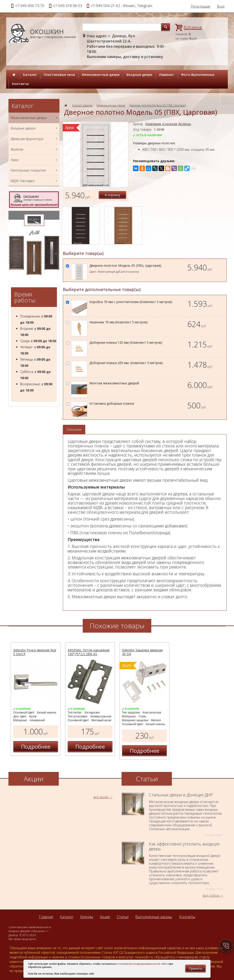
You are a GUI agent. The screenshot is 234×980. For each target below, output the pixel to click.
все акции (101, 797)
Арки (35, 160)
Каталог (30, 75)
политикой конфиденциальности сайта (143, 964)
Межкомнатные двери (101, 75)
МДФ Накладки (35, 181)
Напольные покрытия (35, 170)
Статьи (123, 917)
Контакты (20, 84)
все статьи (211, 895)
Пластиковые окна (59, 75)
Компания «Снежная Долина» (168, 124)
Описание (74, 429)
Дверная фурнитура (35, 139)
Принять (196, 968)
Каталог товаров (82, 105)
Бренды (87, 917)
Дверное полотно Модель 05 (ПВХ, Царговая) (158, 105)
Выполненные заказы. (154, 917)
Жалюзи (35, 149)
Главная (46, 917)
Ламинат (167, 75)
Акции (105, 917)
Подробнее (36, 746)
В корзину (112, 195)
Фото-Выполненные (198, 75)
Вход (221, 6)
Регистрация (201, 6)
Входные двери (139, 75)
